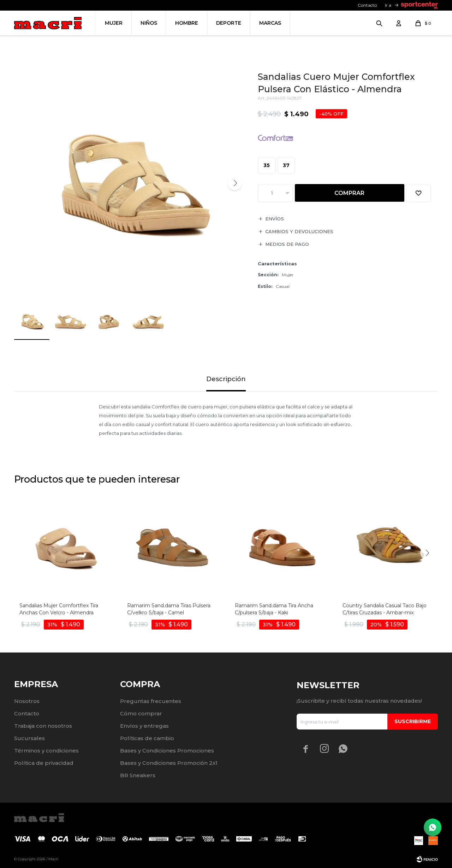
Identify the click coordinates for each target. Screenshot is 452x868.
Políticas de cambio (147, 738)
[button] (235, 183)
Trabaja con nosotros (43, 726)
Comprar (349, 193)
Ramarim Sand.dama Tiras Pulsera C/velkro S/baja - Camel (169, 609)
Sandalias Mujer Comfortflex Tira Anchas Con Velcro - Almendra (59, 609)
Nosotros (27, 701)
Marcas (270, 23)
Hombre (187, 23)
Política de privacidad (44, 763)
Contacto (367, 5)
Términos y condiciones (46, 751)
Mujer (114, 23)
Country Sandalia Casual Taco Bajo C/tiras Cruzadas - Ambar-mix (385, 609)
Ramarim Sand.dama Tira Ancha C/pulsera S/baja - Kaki (274, 609)
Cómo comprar (141, 713)
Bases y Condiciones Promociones (167, 751)
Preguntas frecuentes (151, 701)
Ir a (388, 5)
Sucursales (29, 738)
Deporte (229, 23)
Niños (149, 23)
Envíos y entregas (144, 726)
